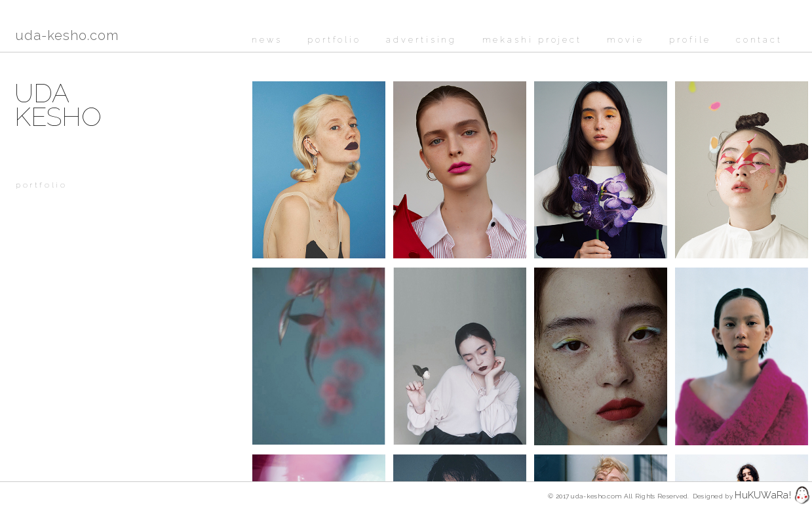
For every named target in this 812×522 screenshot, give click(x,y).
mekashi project (532, 40)
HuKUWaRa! (763, 495)
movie (626, 40)
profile (690, 40)
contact (759, 40)
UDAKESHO (58, 105)
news (267, 40)
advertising (421, 40)
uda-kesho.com (67, 35)
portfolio (334, 40)
